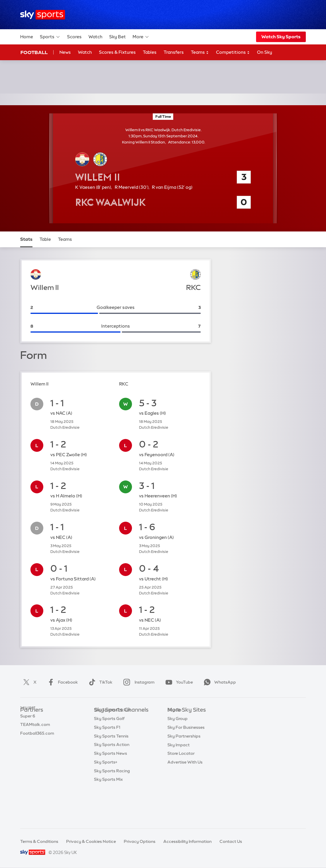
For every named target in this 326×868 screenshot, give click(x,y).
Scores (74, 37)
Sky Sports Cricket (112, 745)
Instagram (138, 682)
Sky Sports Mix (108, 815)
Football (34, 52)
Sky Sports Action (112, 780)
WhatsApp (219, 682)
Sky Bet (117, 37)
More (141, 37)
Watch (95, 37)
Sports (50, 37)
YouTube (178, 682)
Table (45, 239)
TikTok (99, 682)
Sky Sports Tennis (111, 771)
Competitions (233, 52)
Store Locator (181, 780)
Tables (150, 52)
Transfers (174, 52)
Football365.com (37, 745)
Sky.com (176, 719)
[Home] (43, 15)
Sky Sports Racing (112, 806)
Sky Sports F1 (107, 762)
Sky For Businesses (186, 754)
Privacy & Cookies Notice (91, 841)
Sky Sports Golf (109, 754)
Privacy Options (140, 841)
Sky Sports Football (113, 736)
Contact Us (231, 841)
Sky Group (177, 745)
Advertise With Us (185, 789)
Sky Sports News (110, 789)
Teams (200, 52)
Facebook (61, 682)
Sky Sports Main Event (116, 719)
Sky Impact (179, 771)
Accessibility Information (187, 841)
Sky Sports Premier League (120, 728)
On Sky (265, 52)
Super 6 (28, 728)
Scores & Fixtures (117, 52)
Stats (26, 239)
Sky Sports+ (106, 797)
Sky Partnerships (184, 762)
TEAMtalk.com (35, 736)
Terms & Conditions (39, 841)
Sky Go (174, 736)
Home (27, 37)
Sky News (177, 728)
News (65, 52)
